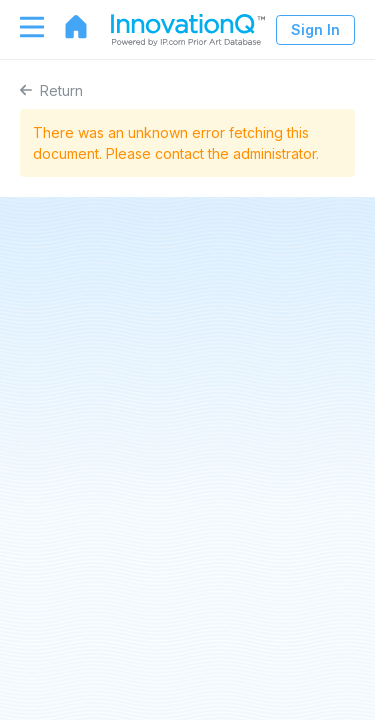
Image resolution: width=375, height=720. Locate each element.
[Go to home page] (66, 27)
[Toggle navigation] (22, 27)
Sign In (315, 29)
